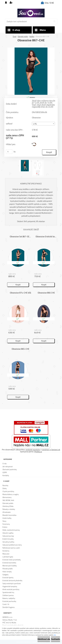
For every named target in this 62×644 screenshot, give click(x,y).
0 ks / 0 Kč (49, 3)
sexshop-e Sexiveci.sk (51, 450)
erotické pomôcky (33, 450)
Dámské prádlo (23, 37)
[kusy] (9, 152)
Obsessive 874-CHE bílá (21, 293)
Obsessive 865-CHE (20, 349)
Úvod (14, 37)
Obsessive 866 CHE (46, 293)
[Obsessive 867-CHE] (31, 49)
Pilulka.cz (38, 452)
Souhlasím (56, 639)
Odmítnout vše (44, 639)
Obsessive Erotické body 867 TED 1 (46, 237)
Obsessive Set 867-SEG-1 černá (20, 237)
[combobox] (43, 124)
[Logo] (31, 13)
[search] (54, 21)
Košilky (32, 37)
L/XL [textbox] (35, 124)
